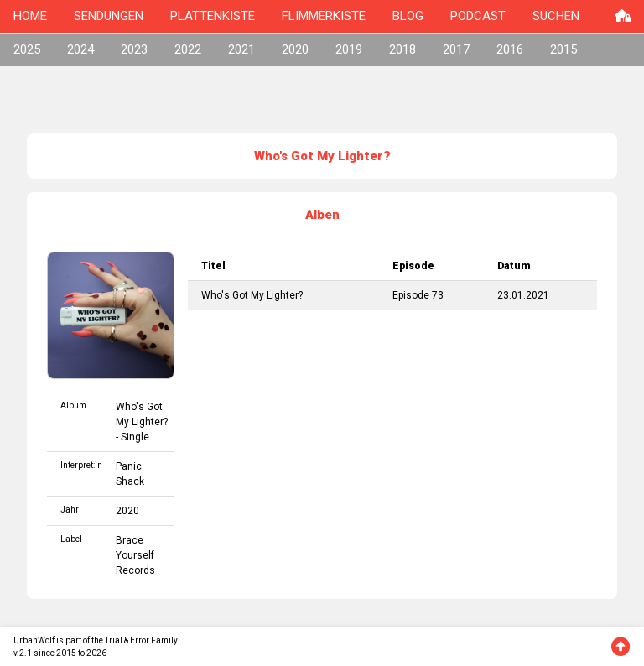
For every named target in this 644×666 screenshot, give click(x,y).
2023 (134, 49)
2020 (295, 49)
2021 (241, 49)
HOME (30, 16)
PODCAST (478, 16)
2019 (349, 49)
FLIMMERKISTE (324, 16)
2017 (456, 49)
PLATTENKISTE (213, 16)
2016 (510, 49)
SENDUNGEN (109, 16)
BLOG (408, 16)
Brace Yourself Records (135, 555)
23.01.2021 (523, 295)
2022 (188, 49)
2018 (402, 49)
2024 (80, 49)
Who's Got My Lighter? (252, 295)
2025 (27, 49)
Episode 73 (418, 295)
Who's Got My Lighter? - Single (142, 422)
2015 (563, 49)
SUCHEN (556, 16)
